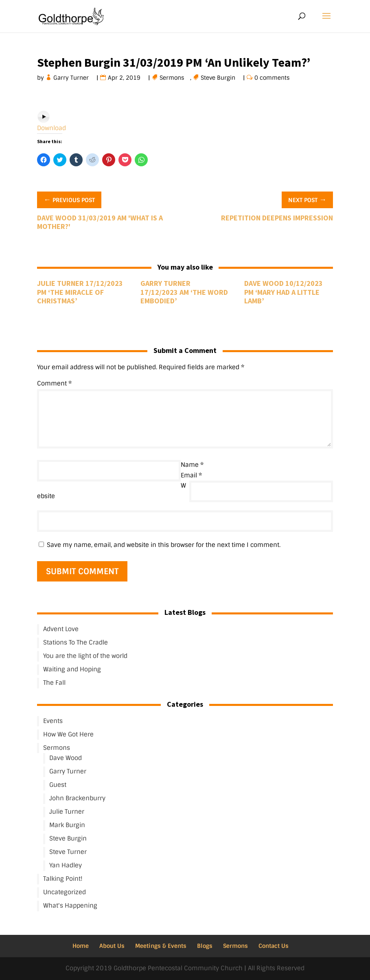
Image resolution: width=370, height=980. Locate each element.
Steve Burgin (218, 78)
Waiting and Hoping (72, 669)
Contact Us (274, 946)
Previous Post (69, 199)
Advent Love (61, 629)
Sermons (172, 78)
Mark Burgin (67, 825)
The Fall (54, 683)
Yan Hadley (66, 865)
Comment (54, 383)
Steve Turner (68, 852)
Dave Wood (66, 758)
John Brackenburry (77, 798)
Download (51, 128)
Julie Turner (67, 812)
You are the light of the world (85, 656)
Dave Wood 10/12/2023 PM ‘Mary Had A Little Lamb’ (284, 292)
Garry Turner (71, 78)
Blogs (205, 946)
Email (191, 475)
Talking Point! (63, 879)
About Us (112, 946)
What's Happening (70, 906)
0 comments (272, 78)
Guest (58, 785)
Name (192, 465)
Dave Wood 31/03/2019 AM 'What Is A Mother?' (100, 222)
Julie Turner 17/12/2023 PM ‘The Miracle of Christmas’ (80, 292)
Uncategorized (65, 892)
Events (53, 721)
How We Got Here (68, 734)
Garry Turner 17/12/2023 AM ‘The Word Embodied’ (184, 292)
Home (81, 946)
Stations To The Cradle (76, 642)
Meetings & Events (161, 946)
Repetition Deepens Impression (277, 218)
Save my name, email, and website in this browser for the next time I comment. (164, 545)
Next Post (307, 199)
